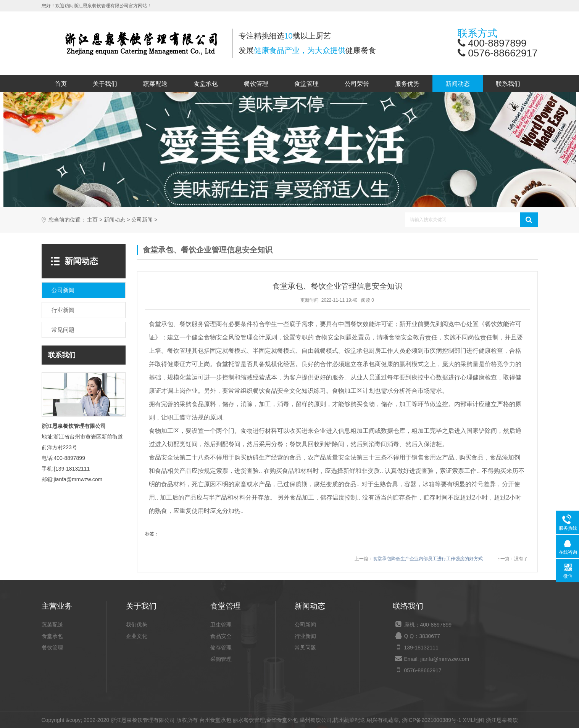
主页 (92, 220)
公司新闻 (142, 220)
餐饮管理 (256, 84)
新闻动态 (458, 84)
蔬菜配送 (155, 84)
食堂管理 (306, 84)
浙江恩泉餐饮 (502, 720)
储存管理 (221, 648)
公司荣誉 (357, 84)
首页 (61, 84)
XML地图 (473, 720)
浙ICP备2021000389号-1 (432, 720)
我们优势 (137, 625)
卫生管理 (221, 625)
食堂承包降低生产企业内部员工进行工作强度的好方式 (428, 559)
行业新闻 (305, 636)
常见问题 (305, 648)
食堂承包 (206, 84)
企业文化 (137, 636)
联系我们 (508, 84)
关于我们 (105, 84)
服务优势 (407, 84)
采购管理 (221, 659)
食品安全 (221, 636)
